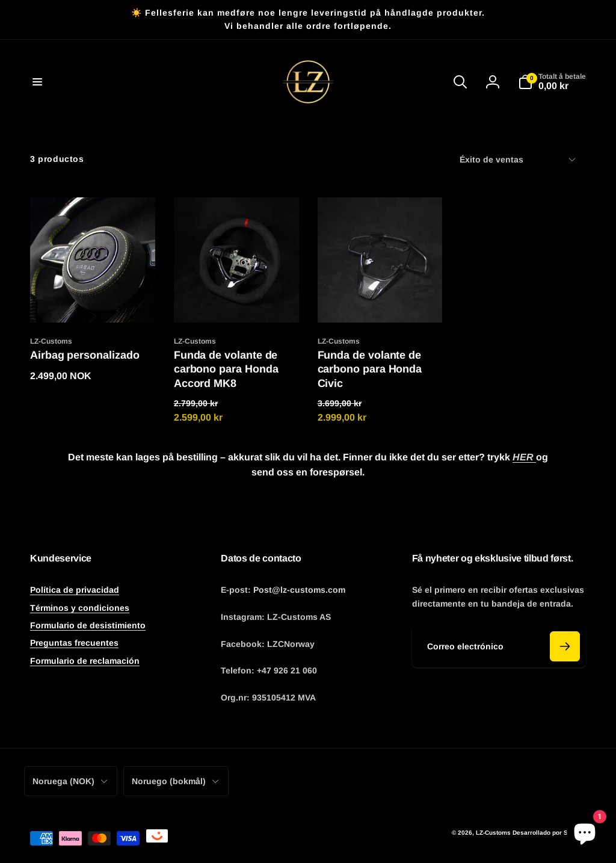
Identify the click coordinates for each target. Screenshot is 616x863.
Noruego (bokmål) (176, 781)
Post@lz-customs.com (299, 590)
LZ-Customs (493, 833)
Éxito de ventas (518, 159)
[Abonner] (565, 646)
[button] (37, 82)
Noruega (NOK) (71, 781)
